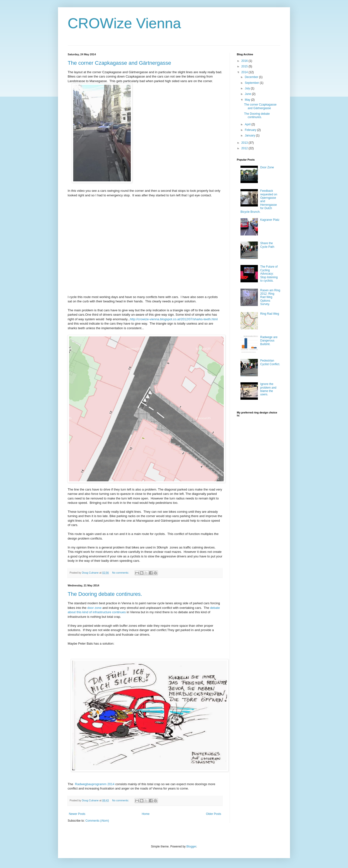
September (252, 83)
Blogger (191, 847)
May (248, 100)
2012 (245, 148)
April (248, 124)
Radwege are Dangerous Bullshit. (269, 341)
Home (146, 814)
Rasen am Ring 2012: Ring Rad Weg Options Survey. (270, 297)
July (248, 88)
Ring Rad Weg (270, 314)
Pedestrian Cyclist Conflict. (270, 362)
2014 (245, 72)
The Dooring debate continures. (105, 594)
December (252, 77)
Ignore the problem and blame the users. (268, 389)
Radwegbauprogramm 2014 (95, 784)
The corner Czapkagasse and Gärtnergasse (119, 63)
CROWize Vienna (124, 23)
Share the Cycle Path (267, 245)
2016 (245, 61)
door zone (94, 608)
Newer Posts (77, 814)
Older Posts (214, 814)
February (251, 130)
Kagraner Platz (270, 220)
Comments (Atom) (97, 821)
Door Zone (267, 167)
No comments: (121, 573)
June (248, 94)
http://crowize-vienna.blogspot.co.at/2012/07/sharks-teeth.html (174, 319)
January (250, 135)
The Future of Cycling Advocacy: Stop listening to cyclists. (269, 274)
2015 (245, 66)
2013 (245, 143)
